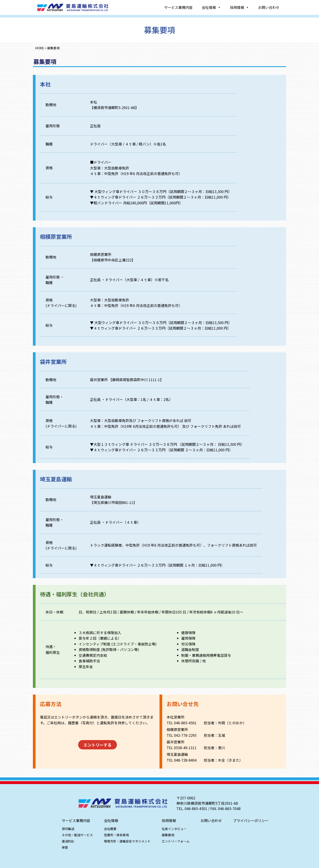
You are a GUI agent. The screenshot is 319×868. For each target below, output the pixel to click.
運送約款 (68, 841)
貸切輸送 (68, 829)
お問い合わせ (269, 7)
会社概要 (110, 829)
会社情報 (211, 7)
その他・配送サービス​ (77, 835)
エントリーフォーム (175, 841)
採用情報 (239, 7)
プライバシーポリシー (251, 820)
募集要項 (168, 835)
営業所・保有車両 (116, 835)
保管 (65, 847)
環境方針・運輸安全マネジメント (127, 841)
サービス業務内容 (178, 7)
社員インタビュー (174, 829)
